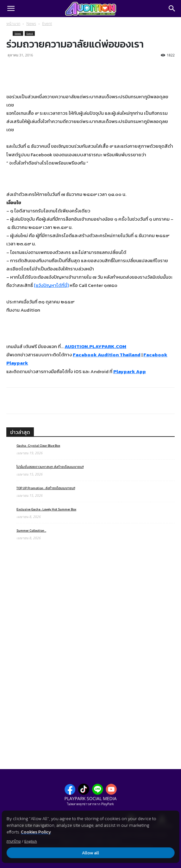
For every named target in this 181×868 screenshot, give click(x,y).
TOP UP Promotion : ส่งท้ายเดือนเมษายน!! (46, 488)
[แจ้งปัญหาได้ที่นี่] (51, 285)
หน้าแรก (13, 24)
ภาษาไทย (14, 841)
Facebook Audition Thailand (107, 355)
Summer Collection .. (31, 531)
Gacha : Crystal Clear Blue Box (38, 446)
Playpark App (130, 371)
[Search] (172, 9)
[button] (11, 9)
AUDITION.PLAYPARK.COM (95, 346)
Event (47, 24)
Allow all (91, 853)
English (31, 841)
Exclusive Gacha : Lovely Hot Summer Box (46, 509)
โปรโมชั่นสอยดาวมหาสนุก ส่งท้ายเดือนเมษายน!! (50, 467)
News (31, 24)
